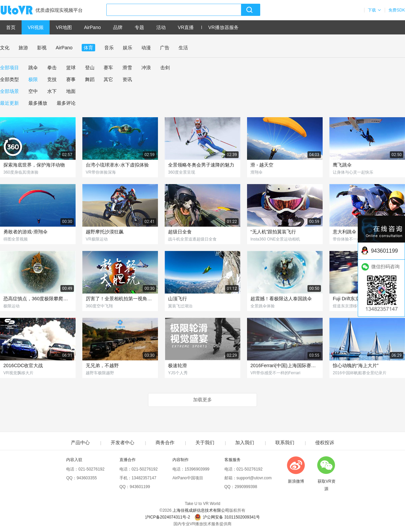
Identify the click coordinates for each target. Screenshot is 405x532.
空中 (33, 91)
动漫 (146, 48)
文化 (5, 48)
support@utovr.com (254, 478)
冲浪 (146, 68)
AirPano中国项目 (188, 478)
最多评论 (66, 103)
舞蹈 (90, 79)
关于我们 (205, 442)
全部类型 (9, 79)
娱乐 (128, 48)
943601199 (140, 487)
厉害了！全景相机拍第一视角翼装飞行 (120, 299)
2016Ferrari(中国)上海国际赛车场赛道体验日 (285, 365)
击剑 (165, 68)
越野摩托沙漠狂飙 (105, 232)
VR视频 (36, 27)
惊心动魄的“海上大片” (356, 365)
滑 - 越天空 (262, 165)
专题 (139, 27)
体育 (88, 48)
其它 (108, 79)
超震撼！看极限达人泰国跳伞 (281, 299)
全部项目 (9, 68)
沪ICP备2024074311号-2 (168, 517)
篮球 (71, 68)
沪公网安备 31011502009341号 (227, 517)
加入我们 (245, 442)
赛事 (71, 79)
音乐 (109, 48)
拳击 (52, 68)
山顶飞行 (178, 299)
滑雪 (127, 68)
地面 (71, 91)
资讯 (127, 79)
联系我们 (285, 442)
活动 (161, 27)
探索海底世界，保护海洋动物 (34, 165)
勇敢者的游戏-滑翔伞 (25, 232)
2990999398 (246, 487)
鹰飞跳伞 (342, 165)
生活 (183, 48)
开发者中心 (123, 442)
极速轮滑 (178, 365)
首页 (11, 27)
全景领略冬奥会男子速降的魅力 (201, 165)
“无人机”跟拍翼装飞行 (273, 232)
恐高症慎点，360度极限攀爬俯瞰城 (38, 299)
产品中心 (80, 442)
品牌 (118, 27)
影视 (42, 48)
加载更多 (202, 400)
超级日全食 (180, 232)
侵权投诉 (325, 442)
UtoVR (24, 10)
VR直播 (186, 27)
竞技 (52, 79)
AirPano (92, 27)
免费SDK (397, 10)
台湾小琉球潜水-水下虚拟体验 (117, 165)
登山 (90, 68)
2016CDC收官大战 (23, 365)
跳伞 (33, 68)
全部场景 (9, 91)
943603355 (87, 478)
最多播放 (38, 103)
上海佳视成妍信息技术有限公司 (201, 510)
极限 (33, 79)
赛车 (108, 68)
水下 (52, 91)
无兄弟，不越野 (102, 365)
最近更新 (9, 103)
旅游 (23, 48)
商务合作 (165, 442)
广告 (165, 48)
